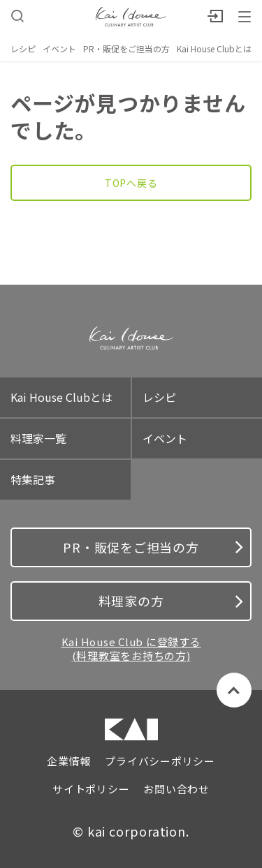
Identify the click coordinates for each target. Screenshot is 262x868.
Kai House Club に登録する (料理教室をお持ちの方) (131, 649)
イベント (59, 48)
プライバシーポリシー (160, 761)
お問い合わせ (176, 789)
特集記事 (33, 479)
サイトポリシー (91, 789)
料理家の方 (171, 601)
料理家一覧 (38, 438)
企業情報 (69, 761)
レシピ (23, 48)
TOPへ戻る (131, 183)
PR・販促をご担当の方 (126, 48)
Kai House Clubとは (214, 48)
